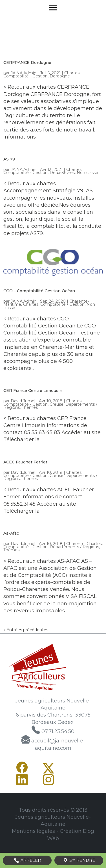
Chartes (72, 73)
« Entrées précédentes (26, 630)
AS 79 (9, 159)
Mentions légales (33, 831)
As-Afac (11, 533)
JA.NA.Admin (24, 73)
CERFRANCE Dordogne (27, 63)
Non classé (87, 173)
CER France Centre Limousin (33, 391)
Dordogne (60, 76)
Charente (75, 544)
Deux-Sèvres (62, 173)
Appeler (27, 860)
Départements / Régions (74, 547)
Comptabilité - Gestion (26, 76)
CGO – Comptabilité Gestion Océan (39, 291)
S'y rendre (79, 860)
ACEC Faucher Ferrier (25, 462)
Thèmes (30, 407)
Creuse (57, 404)
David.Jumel (23, 401)
